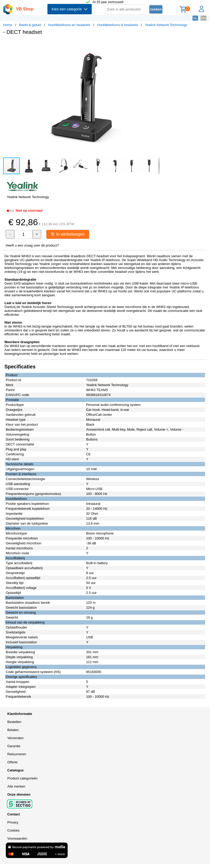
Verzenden (15, 738)
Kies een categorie (70, 9)
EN (203, 18)
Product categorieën (22, 778)
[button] (155, 45)
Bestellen (14, 722)
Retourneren (17, 754)
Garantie (14, 746)
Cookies (13, 830)
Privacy (13, 822)
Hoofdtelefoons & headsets (118, 25)
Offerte (13, 762)
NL (195, 18)
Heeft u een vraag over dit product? (32, 245)
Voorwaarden (17, 838)
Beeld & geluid (30, 25)
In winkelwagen (68, 234)
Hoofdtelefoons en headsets (69, 25)
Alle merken (16, 786)
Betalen (13, 730)
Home (8, 25)
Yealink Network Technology (166, 25)
